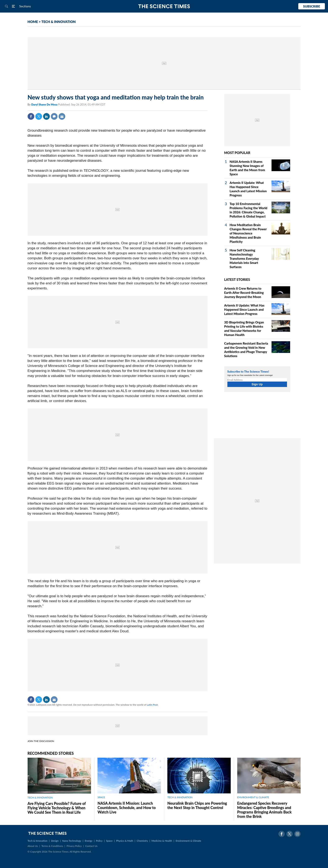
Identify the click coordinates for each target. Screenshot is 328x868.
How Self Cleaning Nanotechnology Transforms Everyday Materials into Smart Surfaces (244, 258)
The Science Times (164, 6)
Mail (62, 116)
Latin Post (152, 705)
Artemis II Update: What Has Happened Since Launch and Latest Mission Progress (244, 309)
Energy (88, 841)
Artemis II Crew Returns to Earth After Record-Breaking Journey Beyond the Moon (244, 293)
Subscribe (312, 6)
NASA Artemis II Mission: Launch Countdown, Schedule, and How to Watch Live (127, 808)
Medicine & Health (162, 841)
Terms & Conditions (52, 846)
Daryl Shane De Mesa (45, 104)
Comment (54, 116)
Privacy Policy (74, 846)
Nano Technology (72, 841)
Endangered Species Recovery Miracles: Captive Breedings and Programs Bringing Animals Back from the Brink (264, 810)
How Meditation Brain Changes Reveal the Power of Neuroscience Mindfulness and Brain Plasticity (248, 233)
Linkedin (46, 116)
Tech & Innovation (38, 841)
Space (109, 841)
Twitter (39, 116)
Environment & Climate (188, 841)
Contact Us (91, 846)
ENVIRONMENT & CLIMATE (253, 797)
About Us (33, 846)
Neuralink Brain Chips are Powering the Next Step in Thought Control (197, 805)
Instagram (297, 834)
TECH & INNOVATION (59, 22)
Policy (99, 841)
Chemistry (142, 841)
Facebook (31, 116)
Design (55, 841)
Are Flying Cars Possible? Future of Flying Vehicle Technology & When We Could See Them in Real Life (57, 808)
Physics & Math (125, 841)
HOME (33, 22)
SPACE (101, 797)
